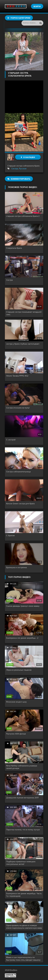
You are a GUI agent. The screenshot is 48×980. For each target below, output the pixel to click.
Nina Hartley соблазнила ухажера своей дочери (22, 767)
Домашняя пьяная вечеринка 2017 (22, 798)
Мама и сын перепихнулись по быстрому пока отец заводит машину (23, 959)
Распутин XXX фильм (16, 734)
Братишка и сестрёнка (16, 567)
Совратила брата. (14, 248)
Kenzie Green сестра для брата (20, 504)
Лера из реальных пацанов (19, 670)
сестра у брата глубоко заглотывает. (23, 344)
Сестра (15, 169)
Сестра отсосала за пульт (18, 408)
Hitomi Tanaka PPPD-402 (17, 376)
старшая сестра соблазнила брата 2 (23, 216)
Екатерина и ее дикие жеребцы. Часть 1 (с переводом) (24, 895)
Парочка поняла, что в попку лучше (23, 830)
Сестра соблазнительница (18, 472)
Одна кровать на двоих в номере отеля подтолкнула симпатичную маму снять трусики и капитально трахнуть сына (24, 927)
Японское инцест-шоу (16, 702)
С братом (10, 536)
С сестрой (11, 440)
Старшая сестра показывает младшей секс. (24, 313)
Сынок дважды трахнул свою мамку (23, 606)
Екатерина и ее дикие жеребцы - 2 (22, 638)
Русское (23, 169)
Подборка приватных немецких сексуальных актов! (21, 863)
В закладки (28, 157)
